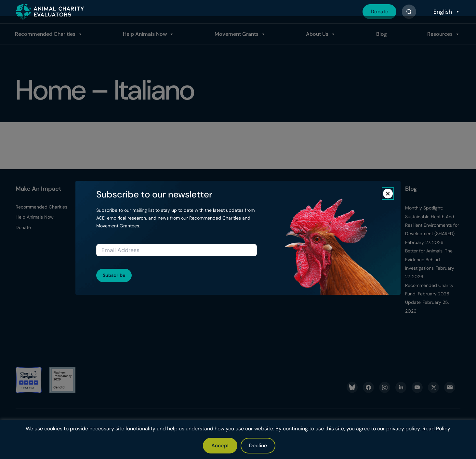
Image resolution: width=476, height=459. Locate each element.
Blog (382, 34)
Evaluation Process (191, 207)
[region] (238, 439)
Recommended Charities (45, 34)
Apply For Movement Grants (193, 220)
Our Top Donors (110, 227)
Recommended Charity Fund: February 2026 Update (429, 294)
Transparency (264, 217)
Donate (379, 12)
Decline (258, 445)
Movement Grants (237, 34)
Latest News (262, 227)
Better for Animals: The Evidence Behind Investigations (429, 259)
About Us (317, 34)
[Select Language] (446, 12)
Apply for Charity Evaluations (189, 237)
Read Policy (436, 429)
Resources (440, 34)
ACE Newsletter (266, 248)
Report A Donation (113, 217)
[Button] (409, 12)
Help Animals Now (145, 34)
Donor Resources (112, 207)
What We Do (263, 207)
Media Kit (259, 237)
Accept (220, 445)
